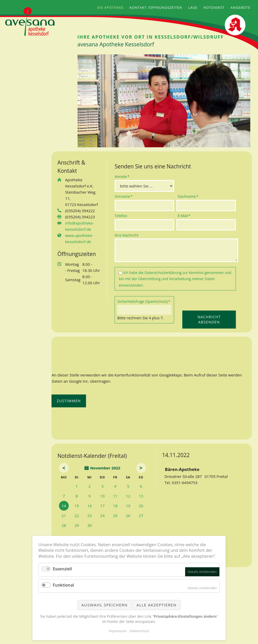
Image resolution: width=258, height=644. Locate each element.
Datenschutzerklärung (163, 273)
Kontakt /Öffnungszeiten (156, 7)
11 (115, 496)
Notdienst (214, 7)
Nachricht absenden (209, 319)
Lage (193, 7)
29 (77, 525)
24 (102, 516)
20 (141, 506)
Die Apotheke (110, 7)
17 (102, 506)
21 (64, 516)
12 (128, 496)
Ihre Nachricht (127, 235)
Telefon (121, 216)
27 (141, 516)
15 (77, 506)
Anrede (123, 176)
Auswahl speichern (104, 605)
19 (128, 506)
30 (89, 525)
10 (102, 496)
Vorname (123, 196)
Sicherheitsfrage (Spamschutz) (144, 301)
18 (115, 506)
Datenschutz (140, 631)
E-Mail (186, 216)
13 (141, 496)
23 (89, 516)
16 (89, 506)
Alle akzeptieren (157, 605)
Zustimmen (69, 401)
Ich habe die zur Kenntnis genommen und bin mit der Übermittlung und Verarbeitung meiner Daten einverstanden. (175, 279)
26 (128, 516)
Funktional (63, 585)
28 (64, 525)
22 (77, 516)
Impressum (118, 631)
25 (115, 516)
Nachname (188, 196)
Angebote (240, 7)
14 (64, 506)
